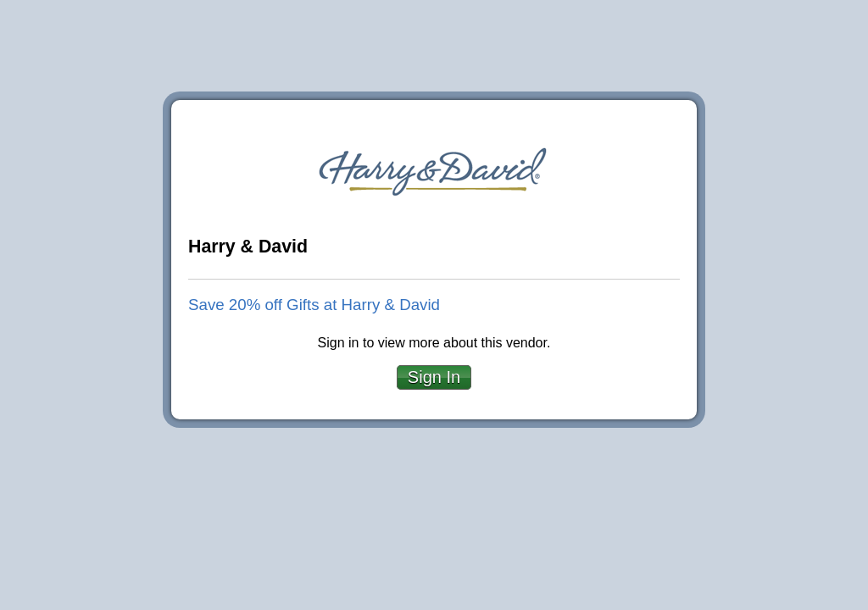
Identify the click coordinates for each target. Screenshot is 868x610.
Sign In (434, 377)
